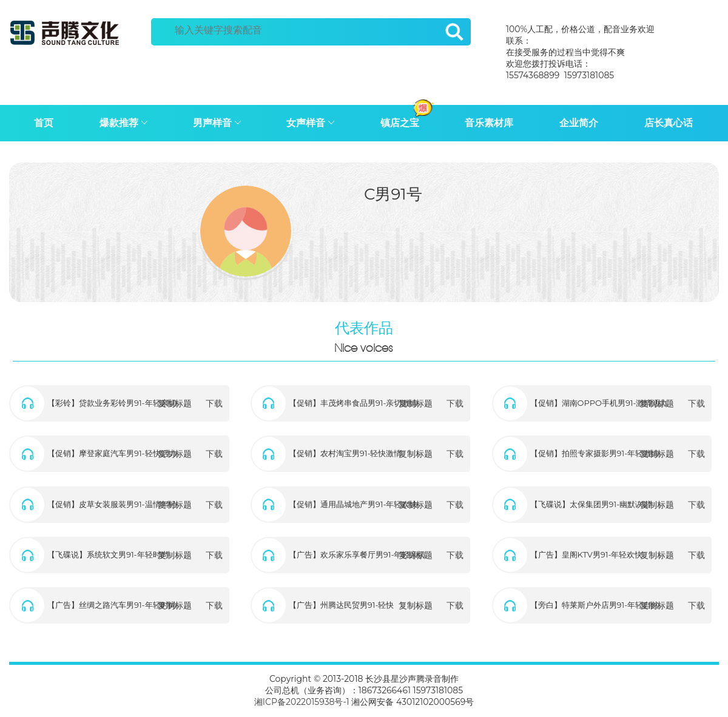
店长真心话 (669, 123)
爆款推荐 (123, 123)
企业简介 (579, 123)
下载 (214, 403)
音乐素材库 (489, 123)
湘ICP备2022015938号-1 (302, 702)
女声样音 (310, 123)
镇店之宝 (408, 119)
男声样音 (217, 123)
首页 (44, 123)
